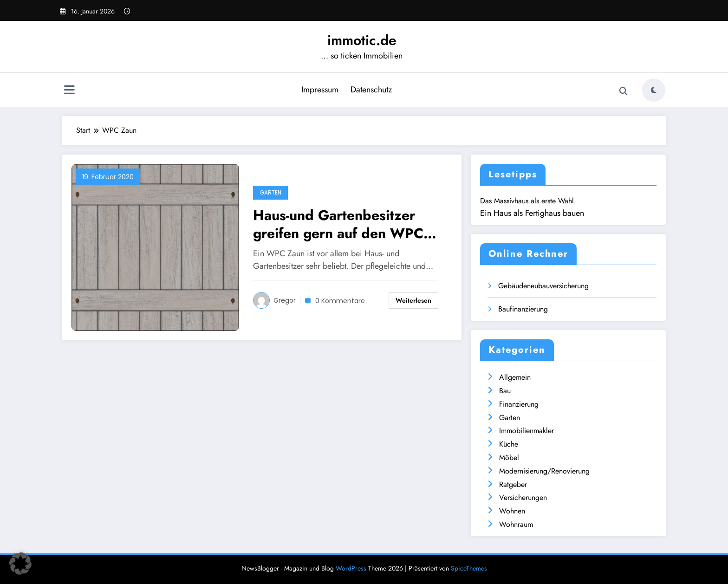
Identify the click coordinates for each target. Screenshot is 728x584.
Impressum (320, 90)
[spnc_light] (654, 90)
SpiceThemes (469, 568)
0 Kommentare (340, 301)
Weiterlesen (413, 300)
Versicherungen (523, 497)
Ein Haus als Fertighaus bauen (532, 213)
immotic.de (362, 40)
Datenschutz (371, 90)
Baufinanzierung (523, 309)
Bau (505, 391)
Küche (509, 444)
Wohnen (512, 511)
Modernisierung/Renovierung (544, 471)
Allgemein (515, 377)
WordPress (351, 568)
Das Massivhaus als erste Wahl (527, 201)
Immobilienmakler (526, 431)
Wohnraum (516, 524)
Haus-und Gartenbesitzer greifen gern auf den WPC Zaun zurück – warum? (338, 224)
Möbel (509, 457)
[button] (20, 564)
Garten (270, 192)
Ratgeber (513, 484)
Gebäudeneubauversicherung (543, 286)
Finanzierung (519, 404)
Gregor (285, 300)
